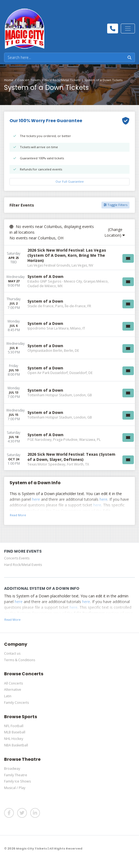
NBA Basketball (16, 745)
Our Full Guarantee (70, 181)
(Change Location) (115, 232)
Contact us (12, 653)
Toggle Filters (115, 205)
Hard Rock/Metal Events (23, 565)
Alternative (13, 690)
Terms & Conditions (20, 660)
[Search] (64, 57)
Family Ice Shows (17, 781)
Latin (8, 696)
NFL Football (14, 726)
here (36, 499)
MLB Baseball (15, 732)
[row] (69, 258)
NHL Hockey (14, 739)
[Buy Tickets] (128, 258)
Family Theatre (16, 775)
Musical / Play (15, 788)
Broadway (12, 769)
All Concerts (13, 683)
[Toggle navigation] (128, 28)
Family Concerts (16, 703)
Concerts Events (17, 558)
